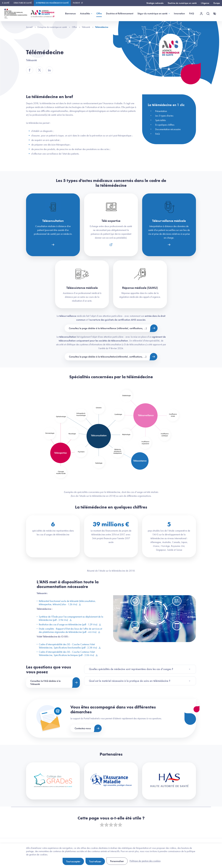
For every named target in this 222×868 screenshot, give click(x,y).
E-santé (6, 3)
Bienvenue (70, 13)
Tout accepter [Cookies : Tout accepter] (73, 861)
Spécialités (160, 120)
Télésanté (88, 27)
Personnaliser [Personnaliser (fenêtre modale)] (117, 861)
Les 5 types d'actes (164, 116)
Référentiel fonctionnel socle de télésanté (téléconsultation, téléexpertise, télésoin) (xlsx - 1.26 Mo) (66, 603)
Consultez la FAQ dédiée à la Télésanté (45, 682)
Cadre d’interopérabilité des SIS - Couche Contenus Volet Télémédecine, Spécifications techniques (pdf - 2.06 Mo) (66, 653)
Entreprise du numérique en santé (52, 3)
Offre (99, 13)
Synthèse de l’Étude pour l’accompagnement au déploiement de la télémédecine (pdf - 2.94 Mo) (70, 618)
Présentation (161, 111)
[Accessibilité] (215, 14)
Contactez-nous (83, 728)
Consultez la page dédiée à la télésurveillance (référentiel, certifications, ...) (108, 328)
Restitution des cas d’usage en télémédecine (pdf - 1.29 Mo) (67, 624)
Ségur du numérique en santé (152, 13)
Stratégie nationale (155, 3)
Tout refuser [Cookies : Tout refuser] (95, 861)
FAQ (192, 13)
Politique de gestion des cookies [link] (145, 861)
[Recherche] (208, 14)
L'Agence (205, 3)
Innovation (179, 13)
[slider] (111, 825)
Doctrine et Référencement (120, 13)
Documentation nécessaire (168, 129)
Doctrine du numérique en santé (182, 3)
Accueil (31, 27)
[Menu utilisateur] (201, 14)
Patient (76, 3)
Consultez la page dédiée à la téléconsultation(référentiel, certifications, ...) (108, 357)
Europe (217, 3)
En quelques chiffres (165, 125)
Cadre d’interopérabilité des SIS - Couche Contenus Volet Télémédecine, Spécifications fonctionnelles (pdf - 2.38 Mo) (67, 646)
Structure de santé (23, 3)
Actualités (85, 13)
